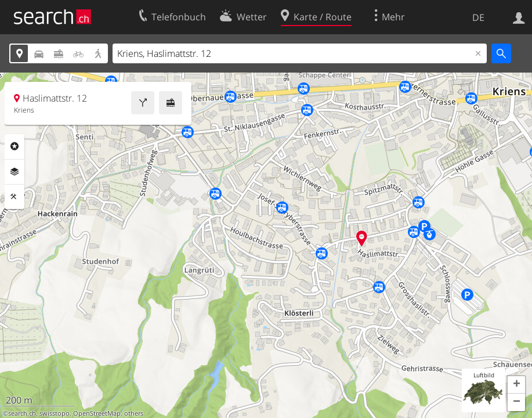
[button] (516, 385)
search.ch (22, 413)
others (134, 413)
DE (478, 17)
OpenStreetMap (97, 413)
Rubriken (15, 146)
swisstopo (55, 413)
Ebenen (15, 172)
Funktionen (15, 197)
